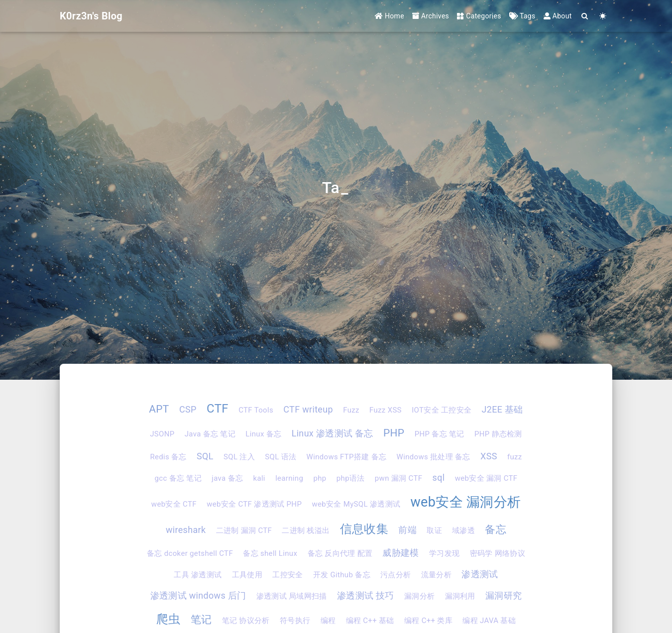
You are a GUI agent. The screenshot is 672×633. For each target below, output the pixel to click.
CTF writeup (308, 409)
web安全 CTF (174, 504)
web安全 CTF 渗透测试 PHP (254, 504)
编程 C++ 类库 (428, 621)
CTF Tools (256, 410)
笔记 (201, 620)
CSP (188, 409)
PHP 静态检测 (498, 434)
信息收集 (364, 529)
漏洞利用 (460, 596)
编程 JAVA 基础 (489, 621)
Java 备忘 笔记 (210, 434)
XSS (489, 456)
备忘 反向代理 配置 (340, 553)
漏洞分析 (419, 596)
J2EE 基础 (503, 409)
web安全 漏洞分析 (465, 502)
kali (259, 478)
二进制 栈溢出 (306, 530)
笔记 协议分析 (246, 621)
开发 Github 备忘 (342, 575)
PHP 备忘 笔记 (440, 434)
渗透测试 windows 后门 (198, 595)
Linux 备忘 (263, 434)
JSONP (162, 434)
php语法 (351, 478)
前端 (407, 530)
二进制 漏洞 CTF (244, 530)
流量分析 (436, 575)
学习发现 (444, 553)
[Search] (585, 16)
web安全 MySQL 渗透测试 (356, 504)
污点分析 (395, 575)
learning (289, 478)
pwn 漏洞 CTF (398, 478)
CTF (218, 409)
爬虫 (168, 619)
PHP (394, 433)
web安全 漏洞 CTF (486, 478)
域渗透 (463, 530)
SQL (205, 456)
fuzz (515, 457)
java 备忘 (227, 478)
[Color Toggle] (603, 16)
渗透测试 (480, 574)
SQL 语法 (280, 457)
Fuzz (351, 410)
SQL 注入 (239, 457)
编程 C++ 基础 (370, 621)
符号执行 (295, 621)
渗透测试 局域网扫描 (292, 596)
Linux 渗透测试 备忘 (333, 433)
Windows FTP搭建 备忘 (347, 457)
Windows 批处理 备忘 (434, 457)
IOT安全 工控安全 (442, 410)
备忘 (496, 529)
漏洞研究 (504, 595)
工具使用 (247, 575)
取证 (434, 530)
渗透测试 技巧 (366, 595)
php (320, 478)
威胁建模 (400, 553)
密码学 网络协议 (498, 553)
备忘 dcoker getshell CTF (190, 553)
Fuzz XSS (386, 410)
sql (439, 477)
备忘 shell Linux (270, 553)
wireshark (186, 530)
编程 (328, 621)
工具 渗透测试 (198, 575)
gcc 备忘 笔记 (178, 478)
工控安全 (287, 575)
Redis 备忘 (168, 457)
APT (159, 409)
